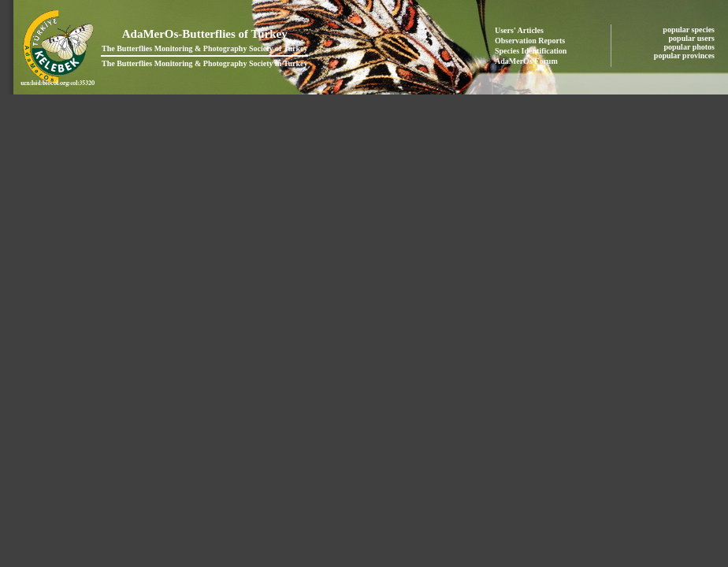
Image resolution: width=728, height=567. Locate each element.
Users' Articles (519, 30)
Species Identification (531, 51)
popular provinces (685, 56)
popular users (693, 38)
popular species (689, 30)
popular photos (690, 47)
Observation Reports (530, 41)
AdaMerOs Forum (526, 61)
